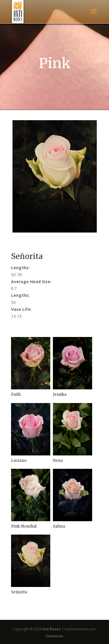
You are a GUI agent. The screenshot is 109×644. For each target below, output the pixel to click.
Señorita (19, 592)
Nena (58, 461)
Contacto (54, 636)
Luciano (19, 461)
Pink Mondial (24, 526)
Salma (59, 526)
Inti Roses (52, 629)
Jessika (60, 394)
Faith (16, 394)
